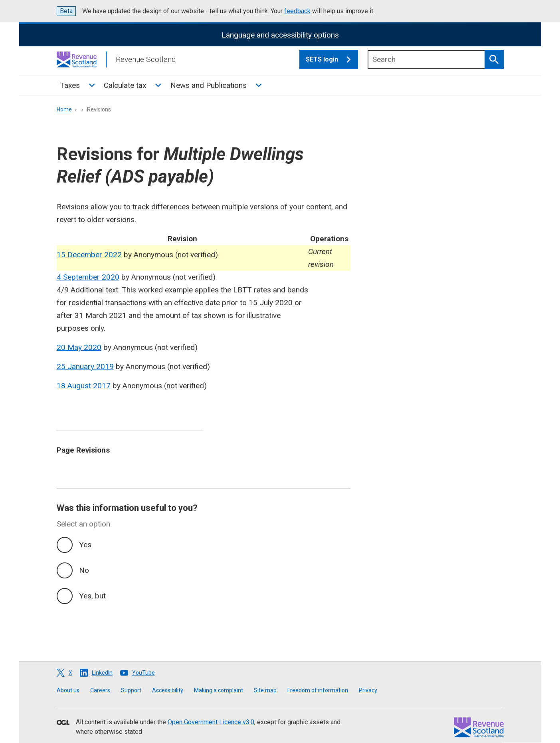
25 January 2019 (85, 367)
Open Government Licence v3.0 (211, 722)
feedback (297, 11)
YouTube (143, 673)
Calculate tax (125, 85)
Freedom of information (318, 690)
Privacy (368, 690)
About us (68, 690)
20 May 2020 (79, 347)
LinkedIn (102, 673)
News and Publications (209, 85)
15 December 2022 (89, 255)
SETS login (332, 60)
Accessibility (168, 690)
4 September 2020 (88, 277)
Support (131, 690)
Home (64, 109)
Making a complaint (219, 690)
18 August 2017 (84, 386)
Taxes (70, 85)
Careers (100, 690)
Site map (265, 690)
